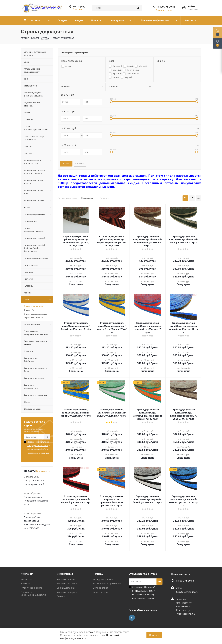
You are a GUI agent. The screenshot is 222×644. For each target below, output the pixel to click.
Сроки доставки (66, 588)
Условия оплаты (66, 579)
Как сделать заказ (103, 579)
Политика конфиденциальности (33, 593)
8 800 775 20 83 (166, 7)
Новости (26, 583)
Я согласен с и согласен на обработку (39, 447)
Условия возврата (67, 592)
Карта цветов (100, 592)
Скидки (61, 596)
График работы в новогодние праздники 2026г (36, 501)
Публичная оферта (31, 588)
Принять (154, 635)
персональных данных (38, 453)
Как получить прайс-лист (107, 583)
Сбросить (80, 164)
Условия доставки (67, 583)
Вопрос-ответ (100, 588)
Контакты (26, 579)
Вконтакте (132, 618)
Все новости (43, 471)
